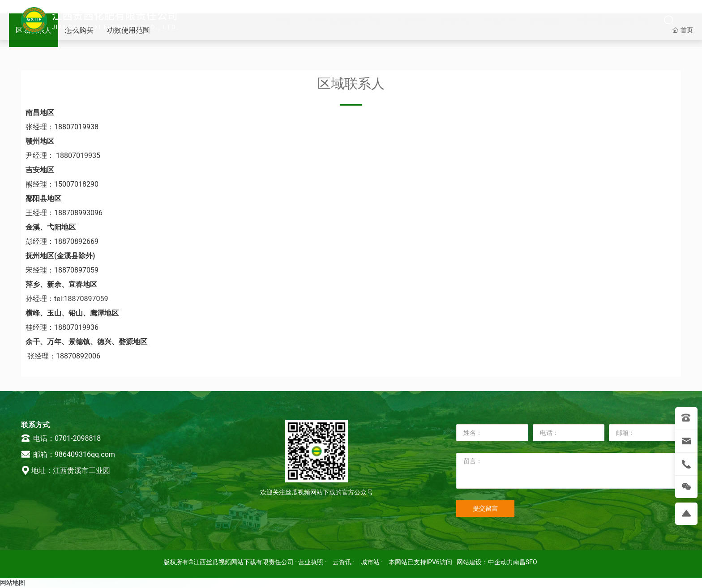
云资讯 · (345, 562)
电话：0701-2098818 (61, 438)
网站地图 (13, 583)
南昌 (519, 562)
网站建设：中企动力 (485, 562)
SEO (531, 562)
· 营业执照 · (311, 562)
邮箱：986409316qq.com (68, 454)
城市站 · (373, 562)
